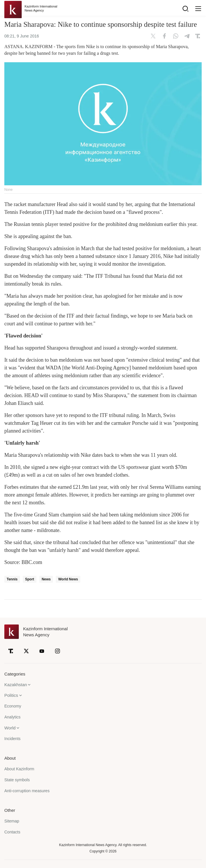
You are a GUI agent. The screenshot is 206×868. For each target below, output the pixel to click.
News (46, 579)
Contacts (12, 832)
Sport (30, 579)
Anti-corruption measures (27, 791)
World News (68, 579)
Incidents (12, 739)
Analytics (12, 717)
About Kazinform (19, 769)
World (10, 728)
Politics (11, 695)
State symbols (17, 780)
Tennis (12, 579)
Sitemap (12, 821)
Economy (13, 706)
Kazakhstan (16, 685)
